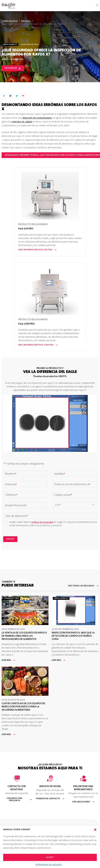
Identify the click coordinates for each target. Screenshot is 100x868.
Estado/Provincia (16, 505)
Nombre (11, 474)
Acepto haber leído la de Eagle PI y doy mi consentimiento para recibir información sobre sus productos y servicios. (53, 524)
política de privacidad (43, 522)
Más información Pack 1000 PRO (38, 345)
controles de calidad (22, 122)
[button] (95, 830)
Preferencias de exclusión (48, 864)
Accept (50, 857)
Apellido (60, 474)
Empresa (11, 484)
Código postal (63, 495)
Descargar (13, 68)
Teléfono (11, 495)
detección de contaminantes (37, 118)
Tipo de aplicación (16, 516)
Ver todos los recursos (83, 586)
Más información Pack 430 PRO (37, 250)
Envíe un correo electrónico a (72, 484)
